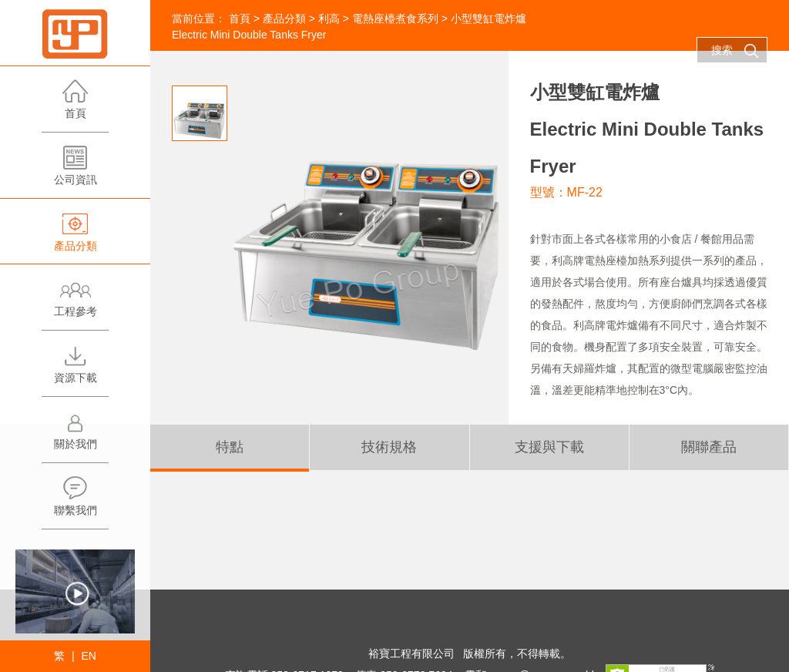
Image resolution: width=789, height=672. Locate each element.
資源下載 (75, 370)
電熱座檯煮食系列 (395, 18)
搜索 (735, 51)
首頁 (75, 105)
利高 (329, 18)
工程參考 (75, 303)
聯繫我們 (75, 502)
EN (88, 656)
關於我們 (75, 436)
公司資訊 (75, 171)
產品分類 (75, 238)
